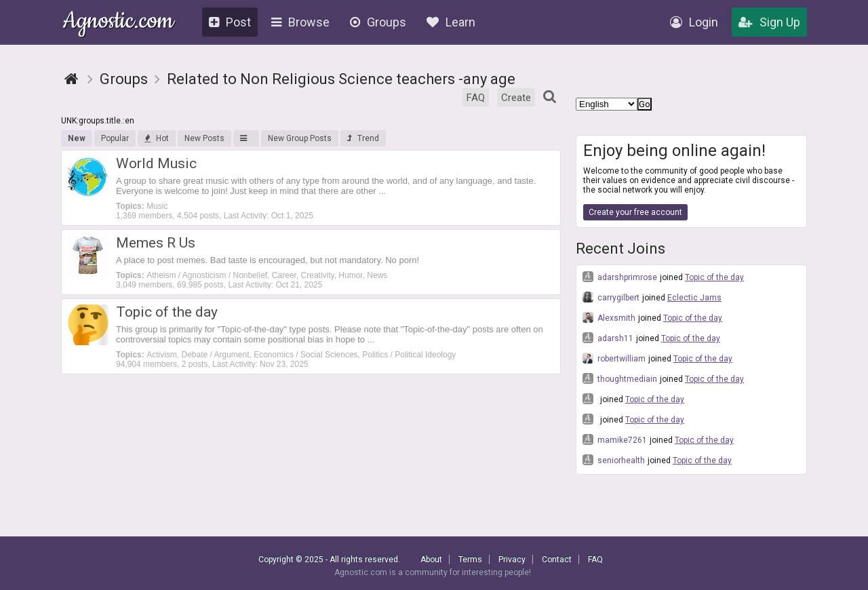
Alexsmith (609, 317)
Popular (115, 138)
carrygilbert (611, 297)
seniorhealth (614, 460)
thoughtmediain (620, 378)
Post (230, 22)
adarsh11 (608, 338)
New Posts (204, 138)
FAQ (476, 98)
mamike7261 (615, 439)
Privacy (512, 559)
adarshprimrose (620, 277)
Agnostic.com (118, 23)
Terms (470, 559)
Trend (363, 138)
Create (516, 98)
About (431, 559)
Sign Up (769, 22)
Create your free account (635, 212)
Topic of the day (714, 277)
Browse (300, 22)
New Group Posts (300, 138)
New (77, 138)
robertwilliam (614, 358)
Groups (378, 22)
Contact (557, 559)
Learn (451, 22)
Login (694, 22)
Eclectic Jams (694, 298)
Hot (157, 138)
